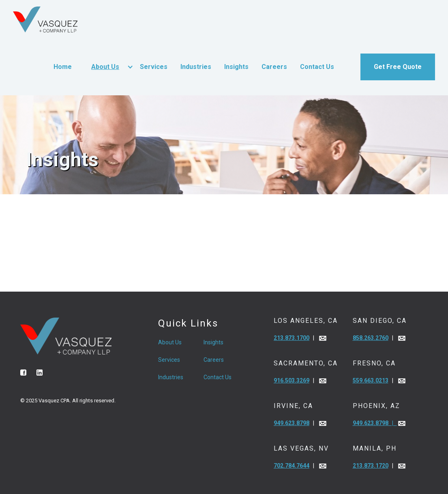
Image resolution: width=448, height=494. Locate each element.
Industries (196, 67)
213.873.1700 (292, 338)
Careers (274, 67)
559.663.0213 (371, 380)
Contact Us (317, 67)
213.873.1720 (371, 466)
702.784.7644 (292, 466)
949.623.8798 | (375, 423)
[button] (106, 67)
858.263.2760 (371, 338)
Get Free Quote (398, 67)
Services (154, 67)
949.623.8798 (292, 423)
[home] (45, 19)
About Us (105, 67)
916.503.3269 (292, 380)
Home (63, 67)
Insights (236, 67)
